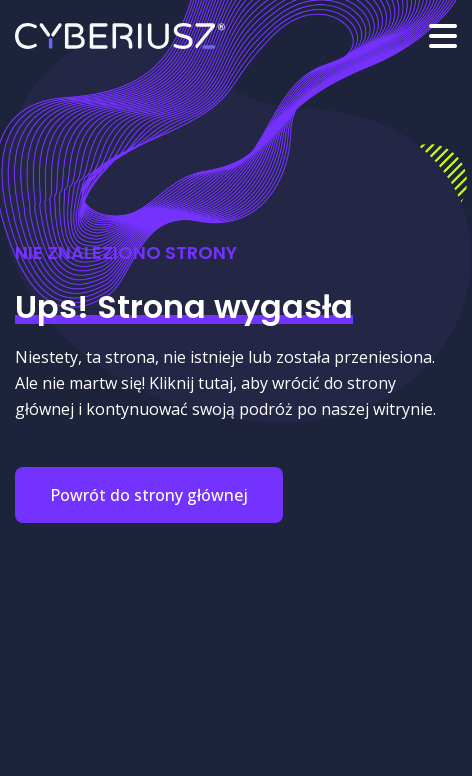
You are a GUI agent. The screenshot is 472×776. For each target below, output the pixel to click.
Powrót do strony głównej (149, 495)
